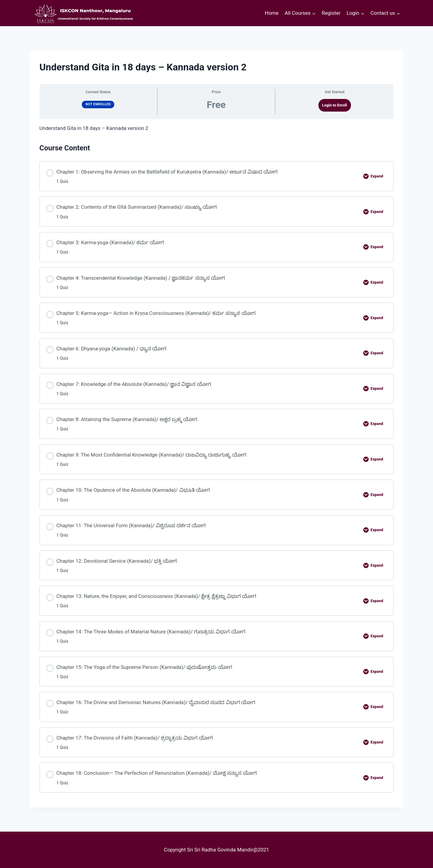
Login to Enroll (335, 105)
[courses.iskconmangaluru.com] (82, 13)
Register (331, 13)
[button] (314, 13)
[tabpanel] (216, 128)
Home (272, 13)
